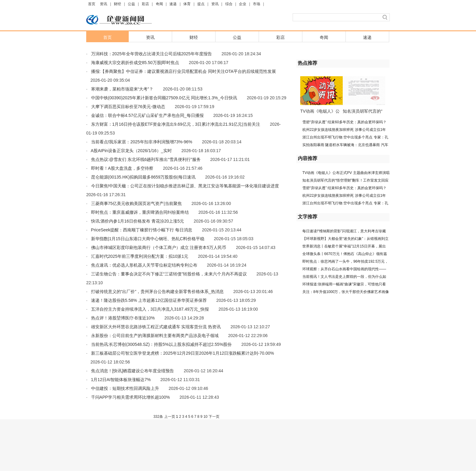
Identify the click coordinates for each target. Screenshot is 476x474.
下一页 (214, 417)
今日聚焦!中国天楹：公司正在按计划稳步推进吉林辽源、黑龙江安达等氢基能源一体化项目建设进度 (185, 186)
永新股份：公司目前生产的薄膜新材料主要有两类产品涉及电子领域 (155, 336)
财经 (117, 4)
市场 (257, 4)
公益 (131, 4)
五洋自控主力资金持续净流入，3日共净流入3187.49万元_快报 (150, 309)
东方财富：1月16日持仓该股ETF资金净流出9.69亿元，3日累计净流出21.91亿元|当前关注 (176, 124)
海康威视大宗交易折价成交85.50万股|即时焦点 (135, 63)
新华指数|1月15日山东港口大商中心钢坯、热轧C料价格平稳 (148, 239)
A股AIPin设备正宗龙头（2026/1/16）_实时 (131, 151)
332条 (158, 417)
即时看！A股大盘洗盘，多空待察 (122, 168)
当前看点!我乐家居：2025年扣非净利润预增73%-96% (142, 142)
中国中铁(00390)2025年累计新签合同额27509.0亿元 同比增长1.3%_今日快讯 (164, 98)
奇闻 (159, 4)
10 (205, 417)
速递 (173, 4)
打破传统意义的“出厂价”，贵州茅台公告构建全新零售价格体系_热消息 (157, 292)
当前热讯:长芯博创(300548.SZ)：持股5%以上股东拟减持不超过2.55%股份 (161, 344)
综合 (229, 4)
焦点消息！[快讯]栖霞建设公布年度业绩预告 (133, 371)
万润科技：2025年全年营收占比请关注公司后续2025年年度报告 (151, 54)
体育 (187, 4)
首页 (92, 4)
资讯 (104, 4)
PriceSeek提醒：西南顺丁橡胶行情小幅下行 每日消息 (142, 230)
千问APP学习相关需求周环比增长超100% (131, 397)
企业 (243, 4)
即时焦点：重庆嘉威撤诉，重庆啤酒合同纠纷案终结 (140, 212)
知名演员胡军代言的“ (363, 111)
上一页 (170, 417)
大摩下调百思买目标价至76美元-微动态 (128, 107)
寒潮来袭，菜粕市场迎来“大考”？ (122, 89)
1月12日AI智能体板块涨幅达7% (121, 380)
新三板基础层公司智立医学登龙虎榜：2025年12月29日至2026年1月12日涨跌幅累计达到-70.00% (183, 353)
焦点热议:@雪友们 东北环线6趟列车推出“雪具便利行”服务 (146, 159)
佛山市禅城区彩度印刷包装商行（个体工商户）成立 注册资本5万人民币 (159, 247)
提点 (201, 4)
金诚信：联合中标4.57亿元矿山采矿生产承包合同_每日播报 (147, 115)
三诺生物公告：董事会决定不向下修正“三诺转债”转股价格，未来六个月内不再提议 (169, 274)
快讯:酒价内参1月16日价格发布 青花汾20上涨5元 (138, 221)
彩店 (145, 4)
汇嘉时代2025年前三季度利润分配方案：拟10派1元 (140, 256)
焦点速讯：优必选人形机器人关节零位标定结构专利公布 (144, 265)
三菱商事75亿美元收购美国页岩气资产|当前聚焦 (136, 203)
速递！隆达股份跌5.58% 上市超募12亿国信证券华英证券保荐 (149, 300)
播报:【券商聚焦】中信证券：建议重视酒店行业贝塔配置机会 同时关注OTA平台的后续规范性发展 (184, 71)
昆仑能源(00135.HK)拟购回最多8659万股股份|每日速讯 (143, 177)
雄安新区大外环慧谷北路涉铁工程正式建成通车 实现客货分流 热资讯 (156, 327)
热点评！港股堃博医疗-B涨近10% (123, 318)
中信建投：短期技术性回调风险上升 (125, 388)
